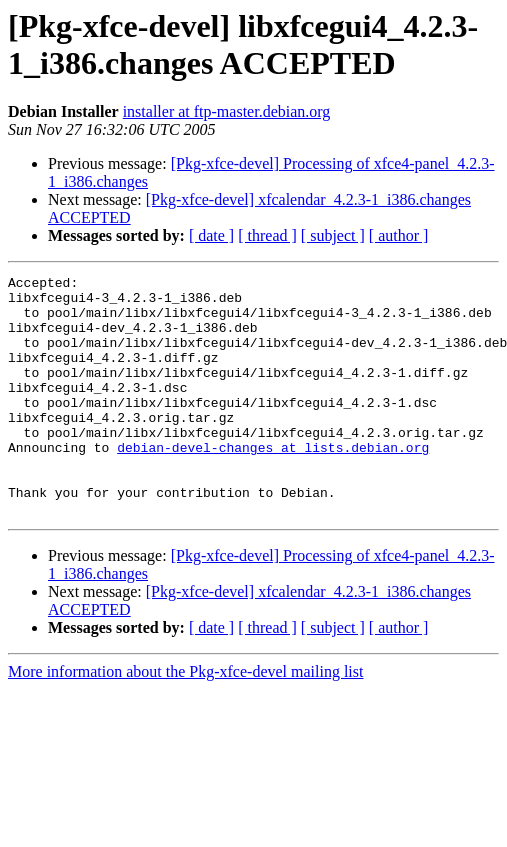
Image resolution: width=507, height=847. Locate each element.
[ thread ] (267, 235)
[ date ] (211, 235)
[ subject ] (333, 235)
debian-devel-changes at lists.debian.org (273, 483)
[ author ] (399, 235)
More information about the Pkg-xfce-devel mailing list (185, 719)
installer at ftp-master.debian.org (227, 111)
